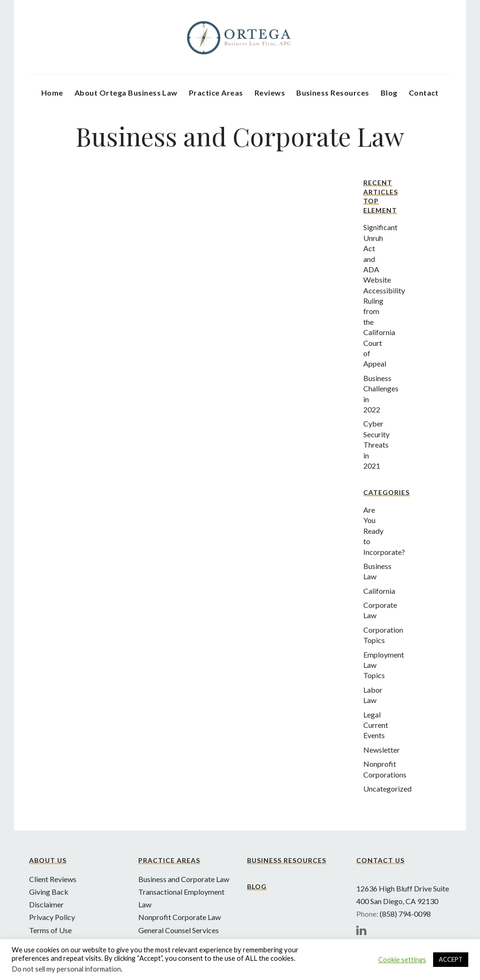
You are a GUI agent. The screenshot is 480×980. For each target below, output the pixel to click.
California (379, 591)
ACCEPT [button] (451, 959)
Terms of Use (50, 930)
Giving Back (49, 892)
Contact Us (380, 860)
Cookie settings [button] (402, 960)
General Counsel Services (179, 930)
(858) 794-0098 (405, 914)
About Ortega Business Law (126, 93)
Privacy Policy (52, 917)
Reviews (270, 93)
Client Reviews (53, 879)
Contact (424, 93)
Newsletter (382, 750)
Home (52, 93)
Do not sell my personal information (66, 969)
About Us (48, 860)
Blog (389, 93)
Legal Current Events (376, 725)
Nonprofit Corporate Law (180, 917)
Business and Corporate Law (184, 879)
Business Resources (333, 93)
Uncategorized (387, 789)
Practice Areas (216, 93)
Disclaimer (46, 904)
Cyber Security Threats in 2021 (376, 445)
